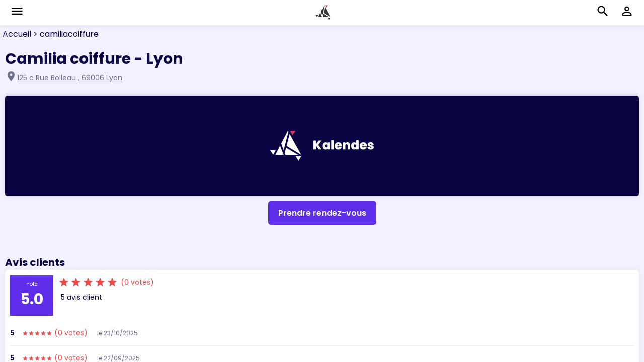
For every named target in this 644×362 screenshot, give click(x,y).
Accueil (17, 34)
